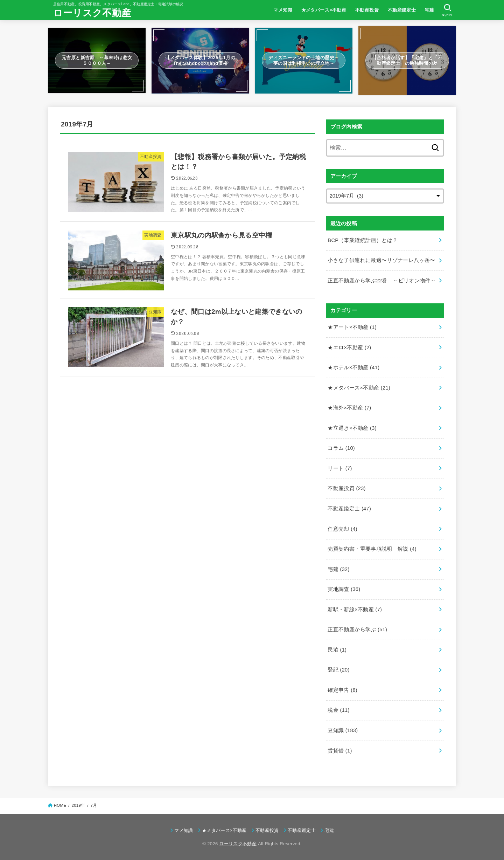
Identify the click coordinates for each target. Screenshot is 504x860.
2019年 (78, 805)
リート (340, 468)
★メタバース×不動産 (324, 10)
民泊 (337, 650)
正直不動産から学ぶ (357, 629)
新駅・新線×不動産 (355, 610)
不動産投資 (367, 10)
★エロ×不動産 (349, 348)
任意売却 (342, 529)
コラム (341, 448)
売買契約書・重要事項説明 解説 (372, 549)
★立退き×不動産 (352, 428)
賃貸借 (340, 751)
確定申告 (342, 690)
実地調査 (344, 589)
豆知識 (343, 730)
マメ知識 (283, 10)
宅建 (430, 10)
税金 (338, 710)
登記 (338, 670)
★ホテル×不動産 (353, 367)
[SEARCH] (447, 10)
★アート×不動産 (352, 327)
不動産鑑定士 (402, 10)
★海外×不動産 (349, 408)
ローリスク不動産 (92, 13)
